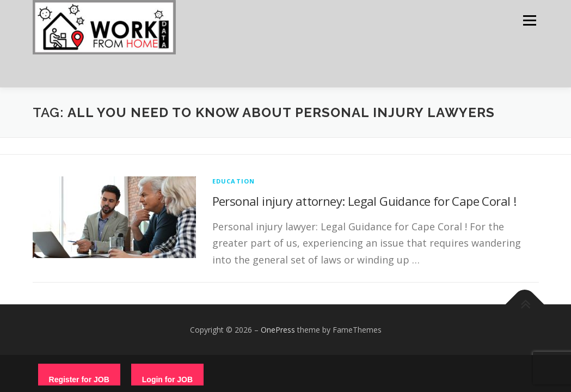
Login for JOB (167, 379)
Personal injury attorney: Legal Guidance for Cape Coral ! (364, 201)
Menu (529, 20)
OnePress (278, 330)
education (234, 181)
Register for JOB (79, 379)
